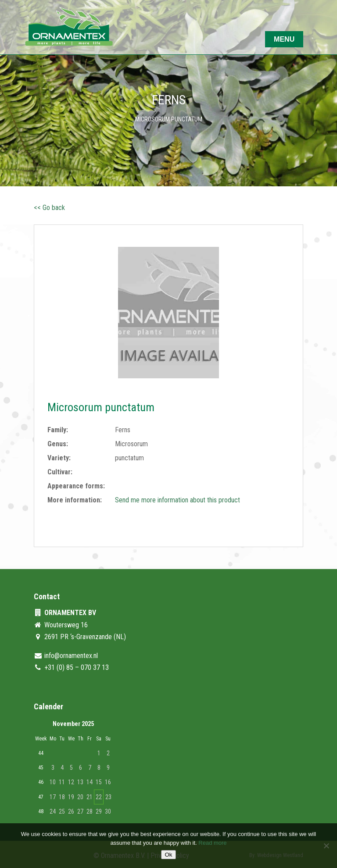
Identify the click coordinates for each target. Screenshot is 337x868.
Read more (212, 843)
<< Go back (49, 208)
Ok (168, 855)
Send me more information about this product (177, 500)
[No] (326, 846)
